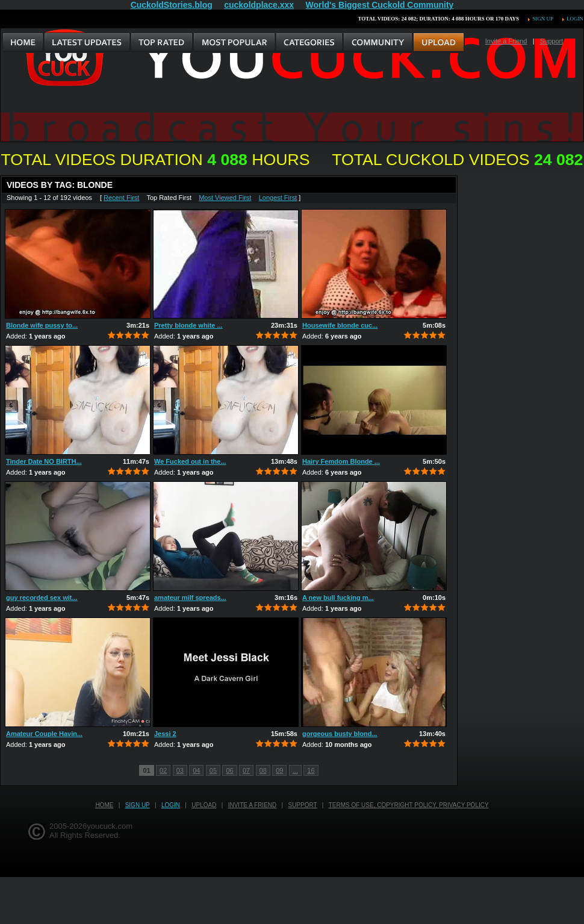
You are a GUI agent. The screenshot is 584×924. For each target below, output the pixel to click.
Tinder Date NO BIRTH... (44, 461)
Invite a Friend (506, 41)
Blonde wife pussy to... (42, 325)
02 (163, 770)
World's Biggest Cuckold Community (380, 5)
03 (180, 770)
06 (229, 770)
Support (552, 41)
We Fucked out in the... (190, 461)
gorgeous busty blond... (340, 734)
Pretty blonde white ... (188, 325)
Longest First (278, 198)
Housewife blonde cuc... (340, 325)
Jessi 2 (165, 734)
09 (279, 770)
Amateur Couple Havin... (44, 734)
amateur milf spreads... (190, 598)
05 (213, 770)
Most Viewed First (225, 198)
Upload (204, 805)
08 (263, 770)
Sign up (542, 19)
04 (196, 770)
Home (104, 805)
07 (246, 770)
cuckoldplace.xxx (259, 5)
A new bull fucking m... (338, 598)
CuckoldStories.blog (172, 5)
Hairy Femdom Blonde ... (341, 461)
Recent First (121, 198)
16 (311, 770)
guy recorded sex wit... (42, 598)
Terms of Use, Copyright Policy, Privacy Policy (409, 805)
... (295, 770)
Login (575, 19)
